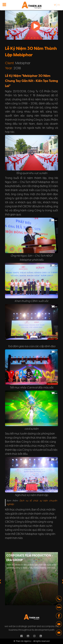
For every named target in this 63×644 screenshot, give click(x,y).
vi (55, 5)
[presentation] (8, 32)
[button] (25, 38)
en (59, 5)
